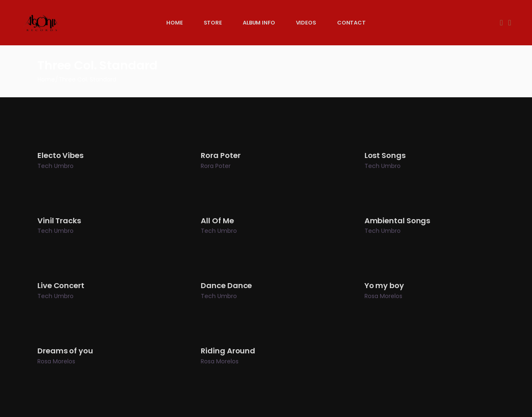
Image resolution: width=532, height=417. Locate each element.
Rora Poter (216, 166)
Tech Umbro (55, 166)
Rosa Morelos (383, 296)
